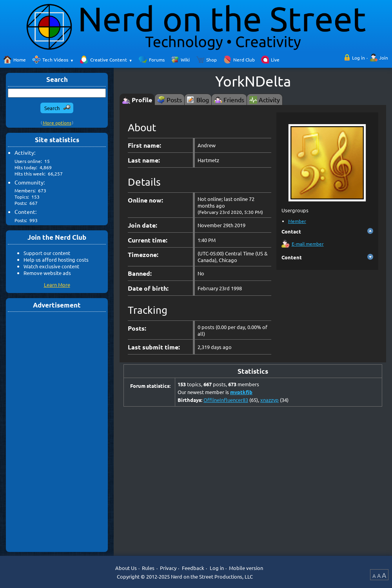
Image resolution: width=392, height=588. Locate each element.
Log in (358, 58)
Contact (291, 231)
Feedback (193, 568)
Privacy (168, 568)
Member (297, 221)
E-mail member (308, 244)
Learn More (57, 285)
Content (292, 257)
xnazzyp (269, 400)
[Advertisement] (57, 431)
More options (57, 123)
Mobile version (246, 568)
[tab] (137, 99)
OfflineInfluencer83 (226, 400)
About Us (126, 568)
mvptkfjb (241, 392)
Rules (148, 568)
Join (384, 58)
